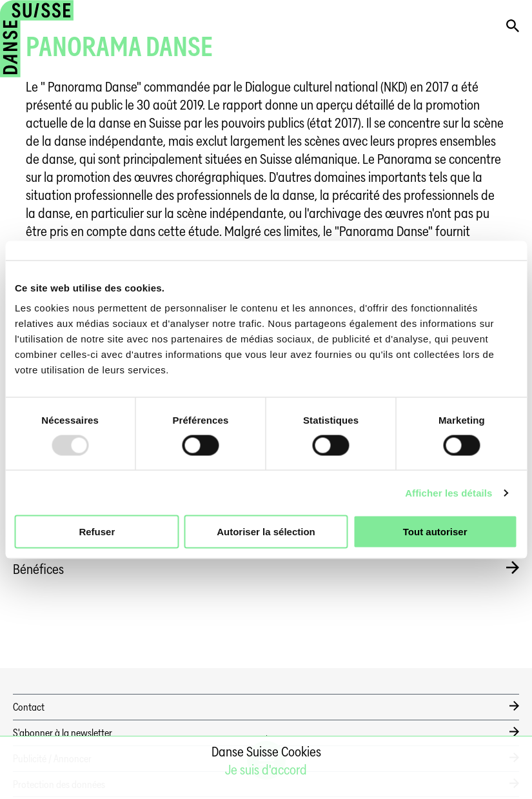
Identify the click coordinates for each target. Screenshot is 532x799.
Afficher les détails (448, 492)
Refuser (97, 532)
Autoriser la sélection (266, 532)
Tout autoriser (435, 532)
